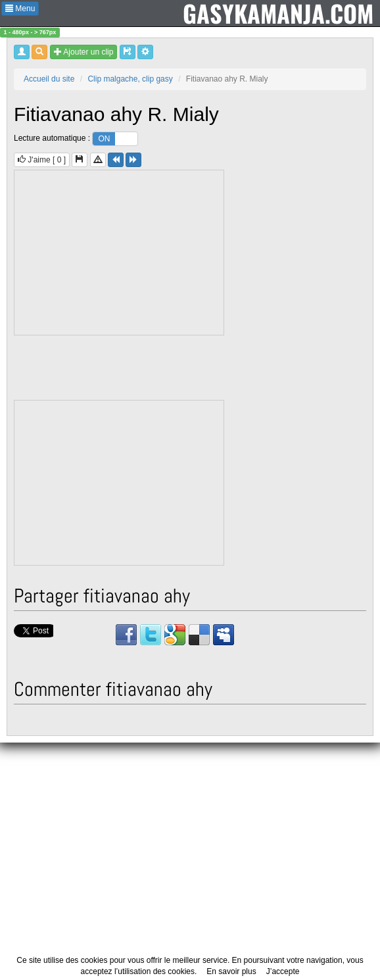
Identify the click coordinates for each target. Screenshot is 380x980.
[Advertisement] (120, 253)
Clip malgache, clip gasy (130, 79)
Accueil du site (49, 79)
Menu (20, 9)
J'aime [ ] (42, 160)
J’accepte (283, 971)
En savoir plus (231, 971)
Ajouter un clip (84, 52)
